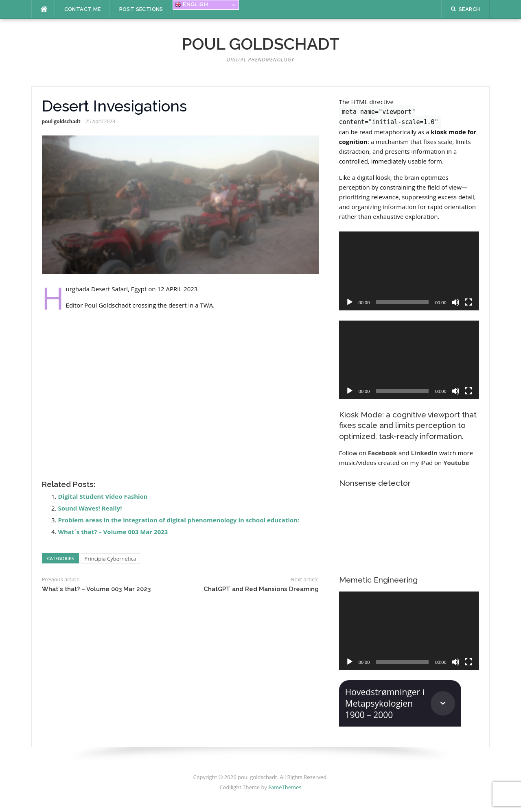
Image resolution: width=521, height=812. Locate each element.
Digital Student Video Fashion (103, 496)
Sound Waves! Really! (90, 508)
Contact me (83, 9)
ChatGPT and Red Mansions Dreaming (261, 589)
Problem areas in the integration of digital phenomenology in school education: (179, 520)
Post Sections (141, 9)
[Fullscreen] (468, 302)
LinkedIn (424, 453)
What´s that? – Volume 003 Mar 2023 (113, 532)
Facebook (382, 453)
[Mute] (455, 302)
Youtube (456, 463)
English (192, 4)
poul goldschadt (261, 44)
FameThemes (285, 787)
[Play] (350, 302)
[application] (409, 271)
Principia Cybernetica (110, 559)
